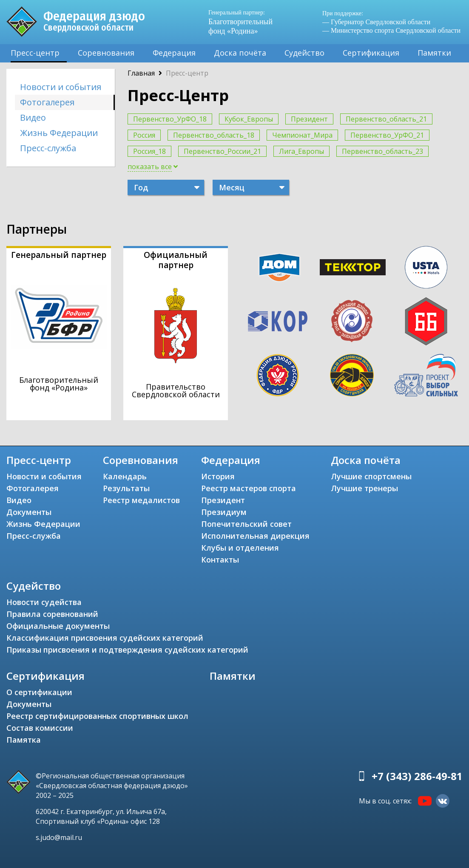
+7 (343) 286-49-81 (417, 776)
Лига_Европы (301, 151)
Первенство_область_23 (382, 151)
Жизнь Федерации (59, 133)
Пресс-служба (48, 148)
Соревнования (106, 53)
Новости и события (61, 87)
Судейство (304, 53)
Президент (309, 119)
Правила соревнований (52, 614)
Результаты (126, 488)
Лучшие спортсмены (371, 476)
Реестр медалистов (141, 500)
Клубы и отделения (240, 548)
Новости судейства (44, 602)
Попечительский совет (246, 524)
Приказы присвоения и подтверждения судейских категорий (127, 650)
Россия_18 (149, 151)
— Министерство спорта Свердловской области (391, 30)
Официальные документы (58, 626)
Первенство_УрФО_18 (170, 119)
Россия (144, 135)
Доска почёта (240, 53)
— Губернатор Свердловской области (376, 22)
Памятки (434, 53)
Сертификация (371, 53)
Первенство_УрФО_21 (387, 135)
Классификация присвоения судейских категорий (105, 638)
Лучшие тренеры (364, 488)
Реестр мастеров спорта (249, 488)
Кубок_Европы (249, 119)
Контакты (220, 560)
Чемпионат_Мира (302, 135)
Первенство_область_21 (386, 119)
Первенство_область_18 (214, 135)
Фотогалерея (47, 102)
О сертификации (39, 692)
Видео (33, 117)
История (218, 476)
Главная (141, 73)
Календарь (125, 476)
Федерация (174, 53)
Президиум (224, 512)
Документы (29, 512)
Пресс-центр (35, 53)
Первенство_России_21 (222, 151)
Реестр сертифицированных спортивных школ (97, 716)
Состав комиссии (40, 728)
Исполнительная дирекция (255, 536)
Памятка (24, 740)
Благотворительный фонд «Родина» (243, 22)
